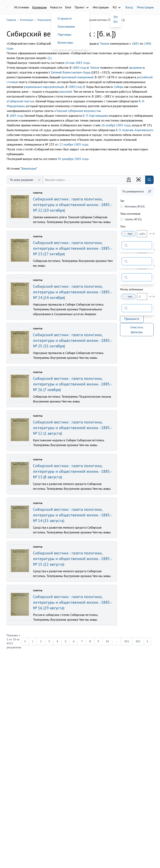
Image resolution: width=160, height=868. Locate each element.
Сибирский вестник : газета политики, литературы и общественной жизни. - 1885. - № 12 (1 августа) (72, 428)
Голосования (66, 26)
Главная (11, 20)
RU (115, 22)
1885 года (82, 63)
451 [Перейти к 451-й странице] (127, 641)
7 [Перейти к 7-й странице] (82, 641)
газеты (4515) (133, 219)
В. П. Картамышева (95, 116)
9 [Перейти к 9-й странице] (98, 641)
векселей (66, 92)
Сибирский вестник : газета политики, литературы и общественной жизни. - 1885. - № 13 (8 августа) (72, 471)
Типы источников (130, 214)
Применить (132, 319)
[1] (49, 58)
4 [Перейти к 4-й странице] (57, 641)
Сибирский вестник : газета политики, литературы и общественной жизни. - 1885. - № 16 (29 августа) (72, 602)
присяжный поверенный (77, 77)
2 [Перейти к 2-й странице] (41, 641)
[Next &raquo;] (147, 641)
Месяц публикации (132, 289)
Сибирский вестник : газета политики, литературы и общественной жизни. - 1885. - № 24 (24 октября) (72, 292)
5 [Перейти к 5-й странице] (66, 641)
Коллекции (39, 7)
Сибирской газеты (20, 101)
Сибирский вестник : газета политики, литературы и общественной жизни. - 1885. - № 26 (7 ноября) (72, 384)
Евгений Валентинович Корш (71, 72)
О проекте (65, 18)
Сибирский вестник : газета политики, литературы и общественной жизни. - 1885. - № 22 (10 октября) (72, 205)
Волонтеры (65, 42)
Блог (68, 7)
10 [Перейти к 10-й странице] (107, 641)
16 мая (70, 63)
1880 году (79, 67)
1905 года (123, 125)
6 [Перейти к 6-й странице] (74, 641)
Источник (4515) (135, 206)
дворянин (136, 67)
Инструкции (101, 7)
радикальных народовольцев (44, 87)
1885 (135, 43)
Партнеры (64, 34)
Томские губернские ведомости (78, 111)
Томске (105, 43)
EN (115, 17)
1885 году (16, 116)
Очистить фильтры (137, 330)
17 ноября (66, 144)
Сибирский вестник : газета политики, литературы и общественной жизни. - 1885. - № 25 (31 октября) (72, 340)
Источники (22, 7)
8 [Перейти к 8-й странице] (90, 641)
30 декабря (65, 159)
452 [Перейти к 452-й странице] (138, 641)
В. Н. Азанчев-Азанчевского (134, 130)
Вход (129, 7)
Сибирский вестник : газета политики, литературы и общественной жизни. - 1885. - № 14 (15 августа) (72, 515)
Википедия (29, 168)
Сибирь (119, 87)
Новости (56, 7)
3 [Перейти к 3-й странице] (49, 641)
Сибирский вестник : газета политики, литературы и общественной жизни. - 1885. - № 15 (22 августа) (72, 559)
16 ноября (108, 125)
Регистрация (145, 7)
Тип (122, 201)
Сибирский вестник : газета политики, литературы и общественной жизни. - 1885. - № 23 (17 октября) (72, 248)
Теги (123, 226)
